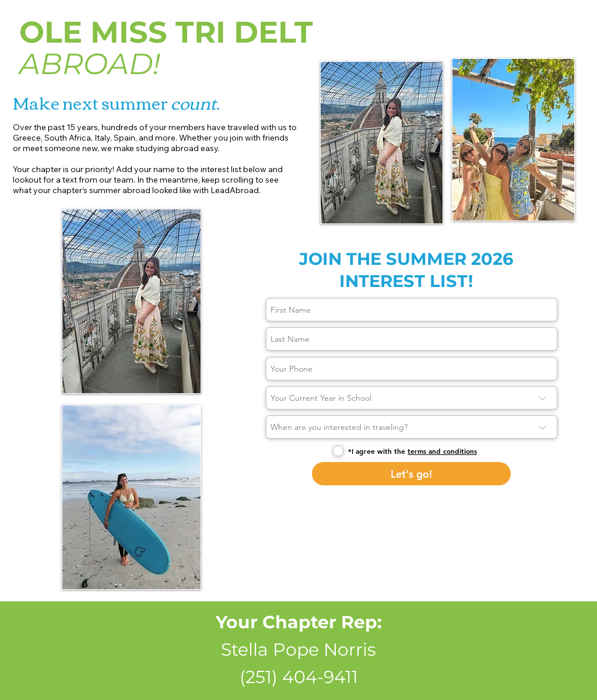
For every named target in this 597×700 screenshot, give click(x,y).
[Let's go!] (411, 474)
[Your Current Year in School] (412, 398)
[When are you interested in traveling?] (412, 427)
